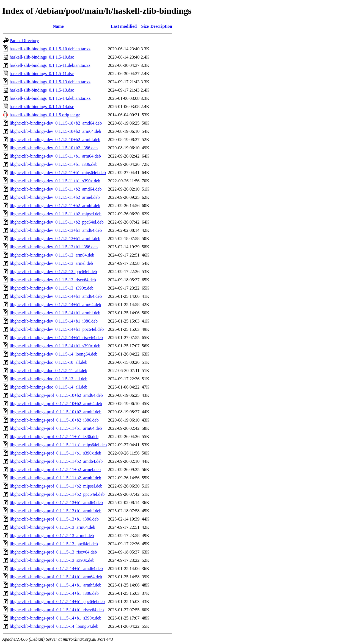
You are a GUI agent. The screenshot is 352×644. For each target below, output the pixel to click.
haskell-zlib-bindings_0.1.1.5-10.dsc (42, 57)
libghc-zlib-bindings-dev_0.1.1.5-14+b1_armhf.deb (55, 313)
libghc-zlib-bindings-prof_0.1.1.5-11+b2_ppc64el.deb (57, 494)
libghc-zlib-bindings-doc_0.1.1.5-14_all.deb (49, 387)
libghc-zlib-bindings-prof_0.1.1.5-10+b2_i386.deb (54, 420)
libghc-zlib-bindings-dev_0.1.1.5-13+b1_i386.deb (54, 247)
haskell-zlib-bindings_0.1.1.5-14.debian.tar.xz (50, 98)
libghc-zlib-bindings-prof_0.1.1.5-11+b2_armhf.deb (55, 478)
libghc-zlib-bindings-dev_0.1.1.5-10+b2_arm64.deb (55, 131)
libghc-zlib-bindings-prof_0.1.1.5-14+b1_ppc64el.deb (57, 602)
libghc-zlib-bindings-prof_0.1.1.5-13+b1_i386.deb (54, 519)
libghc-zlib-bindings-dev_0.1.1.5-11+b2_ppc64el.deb (57, 222)
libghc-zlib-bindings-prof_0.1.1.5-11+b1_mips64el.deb (58, 445)
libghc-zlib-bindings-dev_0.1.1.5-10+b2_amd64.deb (56, 123)
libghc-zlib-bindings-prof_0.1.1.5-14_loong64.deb (54, 626)
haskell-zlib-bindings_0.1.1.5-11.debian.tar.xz (50, 65)
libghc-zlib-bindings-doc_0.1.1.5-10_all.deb (49, 362)
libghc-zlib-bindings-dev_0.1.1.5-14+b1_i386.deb (54, 321)
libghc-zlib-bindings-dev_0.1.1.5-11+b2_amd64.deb (56, 189)
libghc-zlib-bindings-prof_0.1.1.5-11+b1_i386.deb (54, 437)
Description (161, 26)
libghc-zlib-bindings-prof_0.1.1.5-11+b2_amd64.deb (56, 461)
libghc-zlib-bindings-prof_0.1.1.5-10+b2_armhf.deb (55, 412)
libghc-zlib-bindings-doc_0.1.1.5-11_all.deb (48, 371)
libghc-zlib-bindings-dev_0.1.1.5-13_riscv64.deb (53, 280)
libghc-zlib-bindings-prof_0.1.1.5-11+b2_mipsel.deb (56, 486)
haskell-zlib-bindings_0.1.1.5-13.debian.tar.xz (50, 82)
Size (145, 26)
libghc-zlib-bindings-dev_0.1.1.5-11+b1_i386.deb (54, 164)
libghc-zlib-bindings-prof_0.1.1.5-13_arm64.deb (52, 527)
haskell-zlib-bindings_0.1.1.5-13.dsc (42, 90)
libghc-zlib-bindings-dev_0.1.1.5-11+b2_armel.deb (55, 197)
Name (58, 26)
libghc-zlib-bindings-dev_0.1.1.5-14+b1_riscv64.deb (56, 338)
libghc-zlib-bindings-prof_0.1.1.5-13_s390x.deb (52, 560)
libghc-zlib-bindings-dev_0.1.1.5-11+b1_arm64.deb (55, 156)
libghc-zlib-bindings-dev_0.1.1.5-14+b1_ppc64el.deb (57, 329)
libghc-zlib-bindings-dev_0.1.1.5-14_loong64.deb (53, 354)
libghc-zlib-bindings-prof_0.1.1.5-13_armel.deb (52, 536)
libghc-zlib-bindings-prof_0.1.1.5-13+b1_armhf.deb (55, 511)
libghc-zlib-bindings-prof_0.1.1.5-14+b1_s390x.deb (55, 618)
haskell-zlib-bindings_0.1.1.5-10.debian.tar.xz (50, 49)
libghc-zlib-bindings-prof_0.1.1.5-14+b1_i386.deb (54, 593)
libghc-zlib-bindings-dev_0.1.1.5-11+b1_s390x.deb (55, 181)
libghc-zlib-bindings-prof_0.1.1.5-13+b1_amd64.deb (56, 503)
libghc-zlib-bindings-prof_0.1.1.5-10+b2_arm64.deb (56, 404)
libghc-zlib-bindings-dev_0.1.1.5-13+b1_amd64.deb (56, 230)
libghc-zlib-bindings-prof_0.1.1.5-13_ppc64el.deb (54, 544)
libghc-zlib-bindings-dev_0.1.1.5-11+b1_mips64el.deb (58, 173)
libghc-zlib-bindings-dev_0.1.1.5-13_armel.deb (51, 263)
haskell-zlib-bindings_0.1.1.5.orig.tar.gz (45, 115)
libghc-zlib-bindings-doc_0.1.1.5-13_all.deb (49, 379)
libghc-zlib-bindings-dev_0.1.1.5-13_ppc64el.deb (53, 272)
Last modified (124, 26)
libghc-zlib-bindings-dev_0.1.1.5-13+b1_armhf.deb (55, 239)
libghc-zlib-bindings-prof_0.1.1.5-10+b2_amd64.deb (56, 395)
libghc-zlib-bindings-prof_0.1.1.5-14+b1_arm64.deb (56, 577)
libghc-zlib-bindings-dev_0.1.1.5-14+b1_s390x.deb (55, 346)
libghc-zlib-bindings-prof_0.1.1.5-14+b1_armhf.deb (55, 585)
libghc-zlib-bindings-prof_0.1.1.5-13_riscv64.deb (53, 552)
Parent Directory (24, 41)
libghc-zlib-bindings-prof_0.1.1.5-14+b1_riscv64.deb (57, 610)
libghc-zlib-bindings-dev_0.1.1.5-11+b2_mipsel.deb (56, 214)
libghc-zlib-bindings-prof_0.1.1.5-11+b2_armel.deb (55, 470)
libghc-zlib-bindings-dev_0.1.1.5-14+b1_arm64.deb (55, 305)
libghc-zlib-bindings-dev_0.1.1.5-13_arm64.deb (52, 255)
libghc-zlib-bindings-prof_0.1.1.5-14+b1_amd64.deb (56, 569)
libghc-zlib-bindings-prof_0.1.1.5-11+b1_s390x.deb (55, 453)
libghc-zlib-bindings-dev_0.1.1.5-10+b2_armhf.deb (55, 140)
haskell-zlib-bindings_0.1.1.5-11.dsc (42, 74)
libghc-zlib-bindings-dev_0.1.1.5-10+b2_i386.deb (54, 148)
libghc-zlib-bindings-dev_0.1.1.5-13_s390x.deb (52, 288)
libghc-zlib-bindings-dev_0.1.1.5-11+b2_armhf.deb (55, 206)
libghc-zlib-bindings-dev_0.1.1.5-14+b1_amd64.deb (56, 296)
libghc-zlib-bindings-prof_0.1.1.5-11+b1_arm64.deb (56, 428)
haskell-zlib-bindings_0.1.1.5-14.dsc (42, 107)
